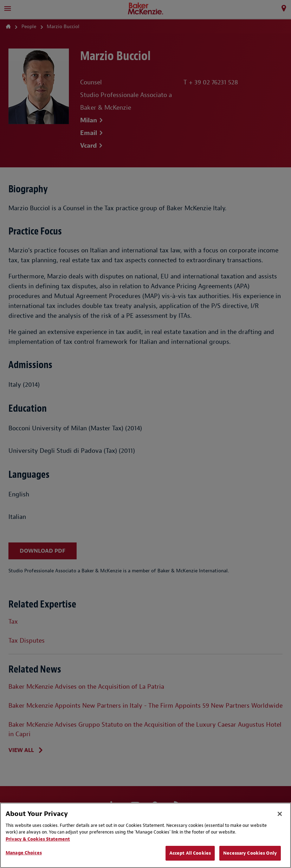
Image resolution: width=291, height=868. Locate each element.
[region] (145, 835)
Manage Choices (24, 853)
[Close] (280, 814)
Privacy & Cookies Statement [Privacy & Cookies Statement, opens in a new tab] (38, 839)
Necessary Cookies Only (250, 853)
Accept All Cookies (190, 853)
